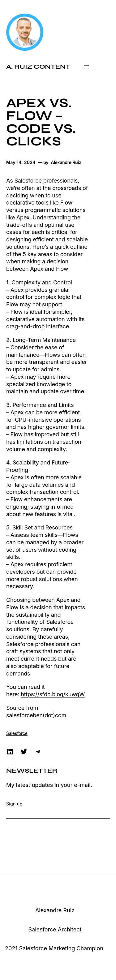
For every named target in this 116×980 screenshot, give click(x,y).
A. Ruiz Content (38, 67)
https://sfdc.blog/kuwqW (53, 694)
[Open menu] (86, 67)
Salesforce (17, 733)
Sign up (14, 804)
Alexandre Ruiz (55, 910)
